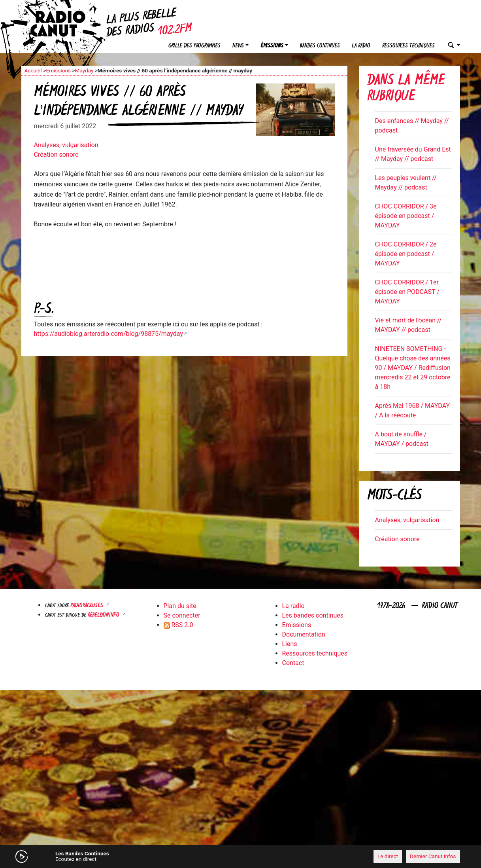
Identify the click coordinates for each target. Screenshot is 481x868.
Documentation (304, 634)
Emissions (58, 70)
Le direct (388, 856)
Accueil (33, 70)
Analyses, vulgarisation (66, 145)
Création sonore (56, 154)
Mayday (84, 70)
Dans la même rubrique (406, 89)
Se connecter (182, 615)
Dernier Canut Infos (433, 856)
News (238, 46)
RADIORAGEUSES (88, 606)
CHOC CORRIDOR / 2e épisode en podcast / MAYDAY (406, 254)
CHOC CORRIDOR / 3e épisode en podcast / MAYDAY (406, 216)
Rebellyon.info (104, 615)
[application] (241, 857)
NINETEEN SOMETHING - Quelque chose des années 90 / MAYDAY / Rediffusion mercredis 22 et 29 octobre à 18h (413, 368)
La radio (361, 46)
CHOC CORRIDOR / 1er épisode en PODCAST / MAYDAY (407, 292)
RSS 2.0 (178, 625)
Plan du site (180, 606)
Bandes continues (320, 46)
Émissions (272, 46)
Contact (293, 663)
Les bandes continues (313, 615)
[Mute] (144, 856)
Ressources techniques (408, 46)
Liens (290, 644)
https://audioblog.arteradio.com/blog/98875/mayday (108, 334)
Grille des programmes (194, 46)
